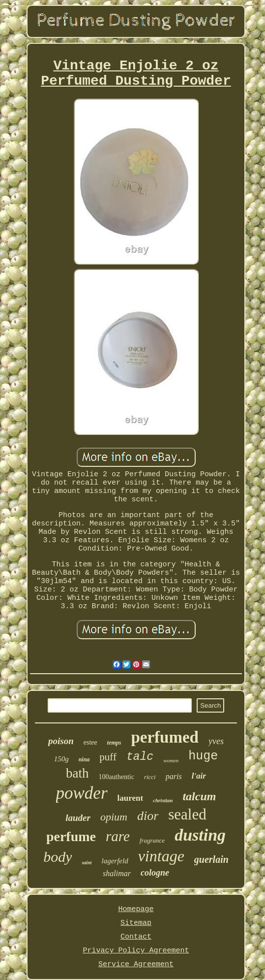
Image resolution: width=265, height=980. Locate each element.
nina (84, 759)
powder (82, 793)
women (171, 760)
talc (140, 757)
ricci (150, 777)
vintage (161, 856)
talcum (199, 796)
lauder (78, 818)
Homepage (136, 909)
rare (118, 836)
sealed (187, 814)
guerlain (211, 859)
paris (174, 776)
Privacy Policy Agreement (136, 951)
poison (61, 741)
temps (114, 743)
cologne (155, 873)
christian (163, 800)
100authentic (117, 777)
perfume (71, 836)
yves (216, 741)
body (58, 857)
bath (77, 773)
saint (87, 863)
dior (148, 816)
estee (90, 742)
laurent (131, 798)
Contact (136, 937)
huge (203, 756)
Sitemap (136, 923)
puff (108, 757)
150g (61, 759)
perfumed (164, 737)
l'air (199, 776)
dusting (200, 835)
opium (114, 817)
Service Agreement (136, 964)
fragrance (152, 840)
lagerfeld (115, 861)
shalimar (117, 873)
